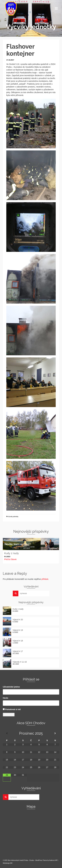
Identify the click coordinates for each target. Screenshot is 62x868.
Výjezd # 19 (18, 630)
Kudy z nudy (18, 609)
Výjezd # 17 (18, 651)
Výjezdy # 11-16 (20, 662)
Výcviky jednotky (13, 517)
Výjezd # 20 (18, 620)
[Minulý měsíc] (7, 733)
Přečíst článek (10, 559)
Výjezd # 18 (18, 641)
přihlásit (45, 579)
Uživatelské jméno (11, 687)
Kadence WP (53, 860)
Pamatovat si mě (13, 709)
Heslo (5, 698)
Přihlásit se (9, 715)
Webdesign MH (8, 863)
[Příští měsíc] (55, 733)
